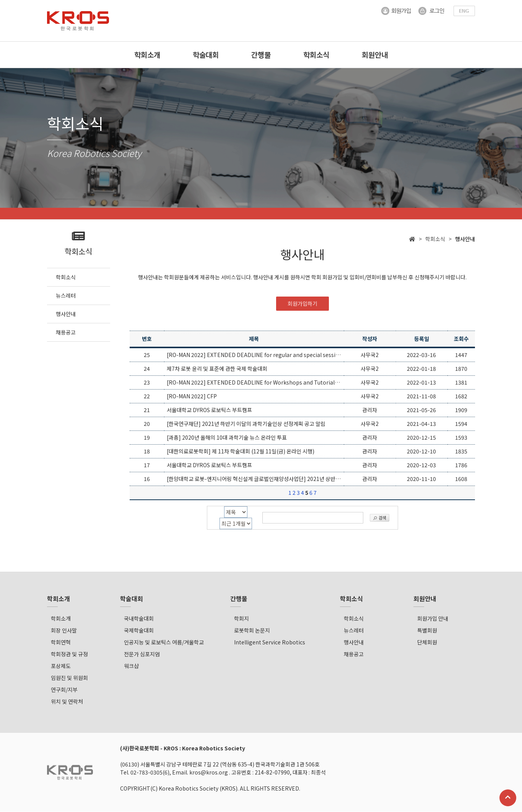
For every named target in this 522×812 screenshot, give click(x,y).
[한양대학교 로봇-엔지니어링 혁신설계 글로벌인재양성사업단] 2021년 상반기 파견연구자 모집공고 (277, 479)
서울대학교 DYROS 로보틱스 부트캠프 (209, 410)
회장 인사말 (64, 631)
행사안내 (354, 642)
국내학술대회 (139, 619)
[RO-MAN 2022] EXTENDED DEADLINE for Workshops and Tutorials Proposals (266, 383)
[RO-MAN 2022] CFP (192, 396)
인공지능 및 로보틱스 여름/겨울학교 (164, 642)
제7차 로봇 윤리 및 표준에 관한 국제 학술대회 (217, 369)
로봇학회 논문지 (252, 631)
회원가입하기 (302, 304)
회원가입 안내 (433, 619)
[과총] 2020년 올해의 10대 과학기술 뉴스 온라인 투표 (227, 438)
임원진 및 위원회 (69, 678)
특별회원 (427, 631)
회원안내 (375, 55)
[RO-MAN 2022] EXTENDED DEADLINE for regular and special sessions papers (265, 355)
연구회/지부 (64, 690)
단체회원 (427, 642)
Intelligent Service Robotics (270, 642)
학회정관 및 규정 (69, 654)
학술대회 (206, 55)
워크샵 (131, 666)
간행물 (261, 55)
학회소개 (147, 55)
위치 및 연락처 (67, 702)
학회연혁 (61, 642)
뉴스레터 (354, 631)
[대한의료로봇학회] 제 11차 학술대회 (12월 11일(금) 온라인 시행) (241, 452)
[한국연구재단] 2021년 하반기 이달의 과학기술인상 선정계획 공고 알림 (246, 424)
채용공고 (354, 654)
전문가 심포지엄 (142, 654)
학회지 (241, 619)
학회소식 (316, 55)
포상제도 (61, 666)
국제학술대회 (139, 631)
